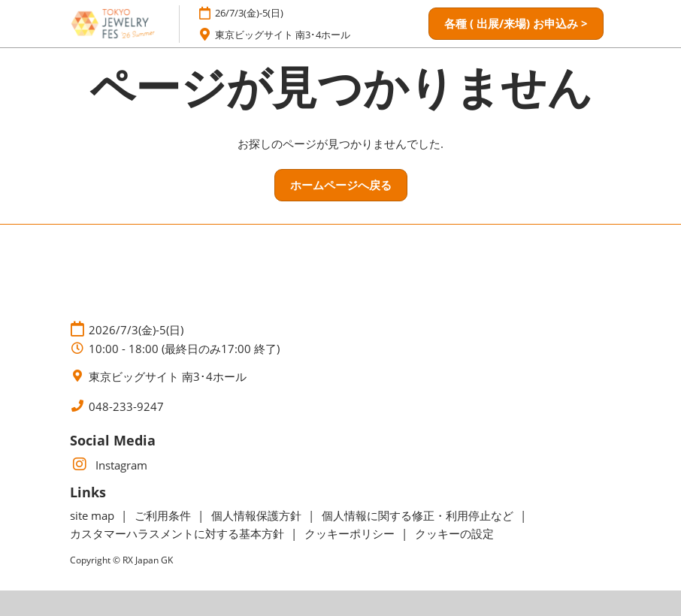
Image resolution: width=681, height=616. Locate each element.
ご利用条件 (164, 515)
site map (94, 515)
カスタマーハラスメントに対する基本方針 (179, 533)
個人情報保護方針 (258, 515)
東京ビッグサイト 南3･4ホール (283, 35)
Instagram (109, 465)
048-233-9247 (126, 407)
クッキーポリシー (351, 533)
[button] (516, 24)
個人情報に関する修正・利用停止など (419, 515)
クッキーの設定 (454, 533)
